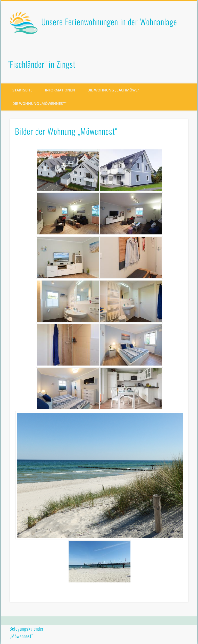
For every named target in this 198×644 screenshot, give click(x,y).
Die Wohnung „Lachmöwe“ (113, 90)
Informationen (60, 90)
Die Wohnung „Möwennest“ (39, 103)
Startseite (22, 90)
